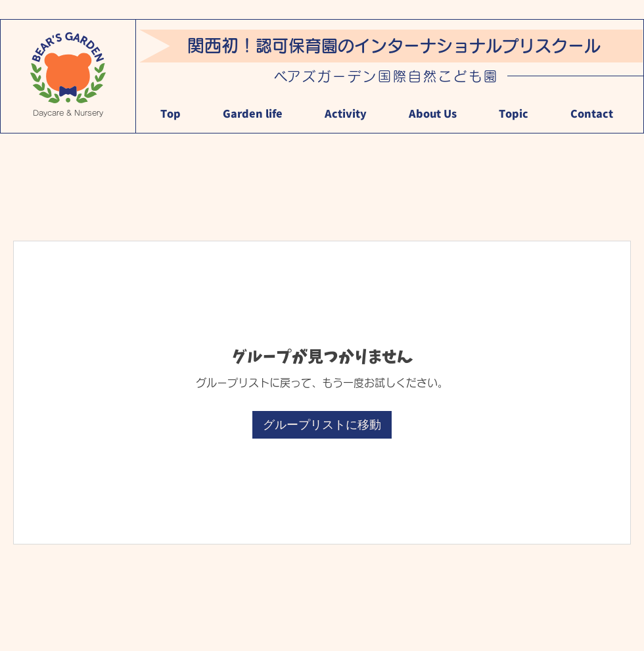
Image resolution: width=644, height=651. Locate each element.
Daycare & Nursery (68, 113)
